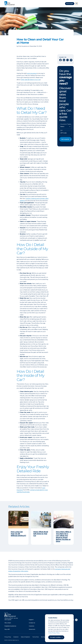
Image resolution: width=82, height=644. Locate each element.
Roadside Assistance (10, 626)
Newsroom (32, 629)
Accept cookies (55, 637)
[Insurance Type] (66, 127)
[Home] (10, 3)
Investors (32, 626)
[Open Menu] (77, 4)
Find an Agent (70, 4)
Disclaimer (16, 637)
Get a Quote (8, 620)
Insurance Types (66, 124)
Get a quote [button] (65, 139)
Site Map (43, 637)
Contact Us (32, 623)
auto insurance (32, 73)
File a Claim (8, 623)
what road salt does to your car (31, 80)
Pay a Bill (7, 629)
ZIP (61, 131)
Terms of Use (36, 637)
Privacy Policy (8, 637)
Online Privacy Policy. (54, 633)
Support (31, 620)
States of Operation (25, 637)
